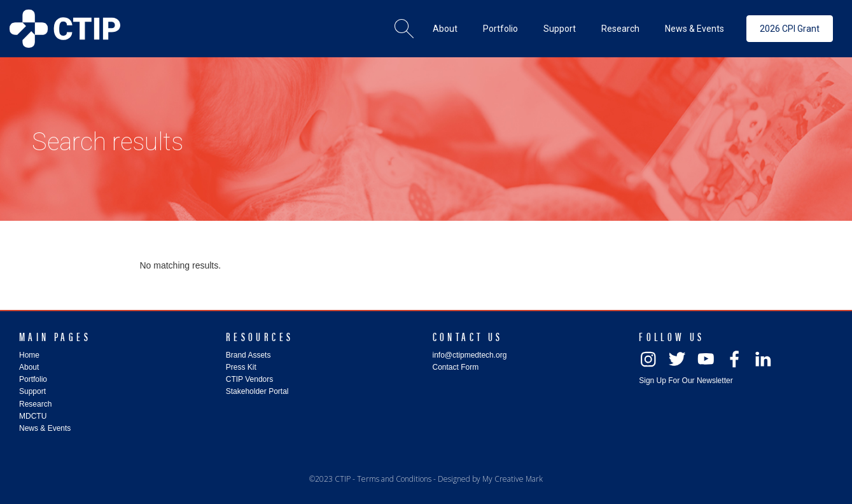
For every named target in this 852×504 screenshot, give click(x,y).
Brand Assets (248, 355)
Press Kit (241, 367)
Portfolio (33, 379)
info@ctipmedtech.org (470, 355)
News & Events (45, 428)
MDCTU (33, 416)
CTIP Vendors (249, 379)
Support (32, 391)
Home (29, 355)
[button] (445, 29)
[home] (65, 29)
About (29, 367)
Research (35, 404)
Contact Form (456, 367)
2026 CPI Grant (790, 29)
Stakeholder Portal (257, 391)
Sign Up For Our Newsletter (686, 381)
